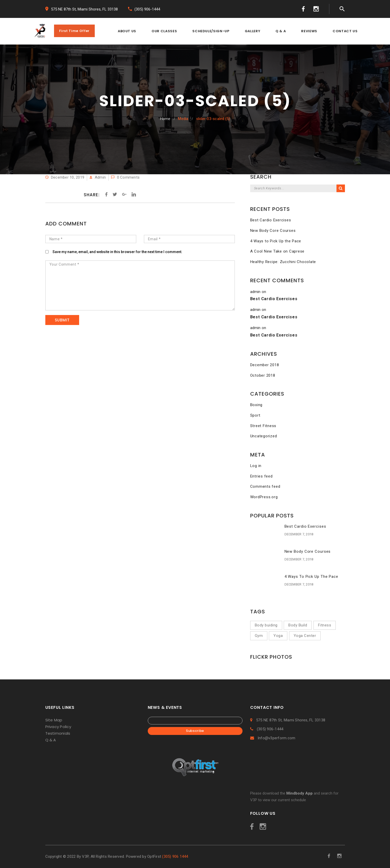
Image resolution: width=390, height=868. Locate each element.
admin (100, 177)
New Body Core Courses (273, 231)
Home (165, 119)
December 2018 (265, 365)
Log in (256, 466)
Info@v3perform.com (273, 738)
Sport (255, 415)
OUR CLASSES (164, 31)
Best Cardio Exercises (271, 220)
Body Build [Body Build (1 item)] (298, 625)
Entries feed (261, 476)
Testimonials (58, 733)
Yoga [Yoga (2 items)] (278, 636)
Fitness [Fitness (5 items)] (325, 625)
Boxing (256, 405)
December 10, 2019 (65, 177)
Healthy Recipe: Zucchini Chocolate (283, 262)
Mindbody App (299, 793)
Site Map (54, 720)
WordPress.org (264, 497)
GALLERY (253, 31)
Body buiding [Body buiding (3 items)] (266, 625)
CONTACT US (345, 31)
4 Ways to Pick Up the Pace (276, 241)
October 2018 (263, 375)
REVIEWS (309, 31)
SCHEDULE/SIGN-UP (211, 31)
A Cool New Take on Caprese (277, 251)
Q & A (281, 31)
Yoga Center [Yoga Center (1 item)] (305, 636)
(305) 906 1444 (175, 856)
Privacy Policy (58, 727)
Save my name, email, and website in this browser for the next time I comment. (117, 252)
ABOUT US (127, 31)
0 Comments (125, 177)
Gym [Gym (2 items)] (259, 636)
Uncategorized (264, 436)
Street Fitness (263, 426)
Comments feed (265, 486)
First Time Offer (74, 31)
